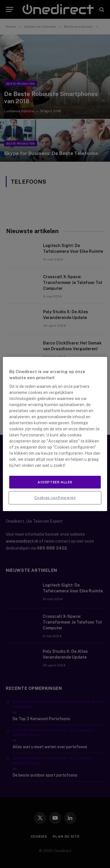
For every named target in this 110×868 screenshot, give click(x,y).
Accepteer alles (55, 482)
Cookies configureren (55, 498)
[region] (55, 434)
